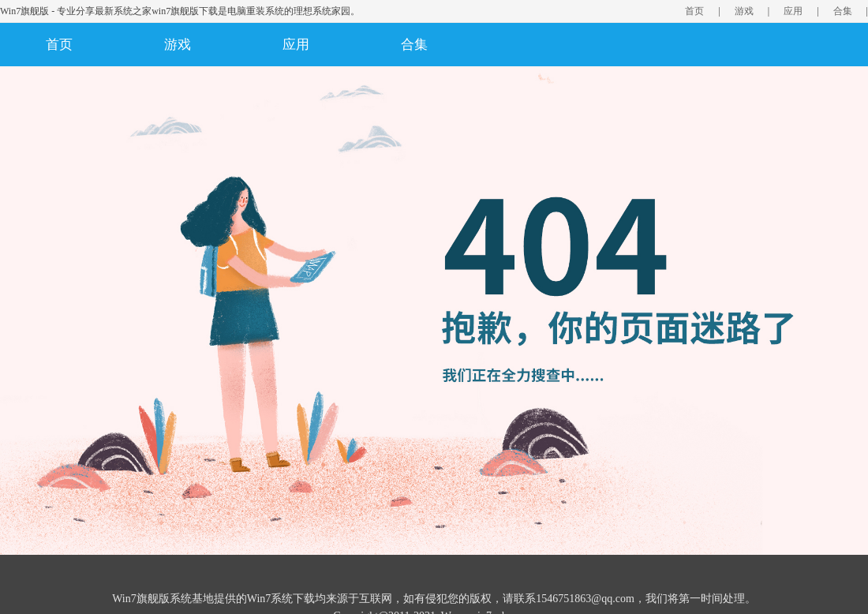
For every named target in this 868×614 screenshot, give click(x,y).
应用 (793, 11)
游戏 (744, 11)
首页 (694, 11)
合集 (843, 11)
